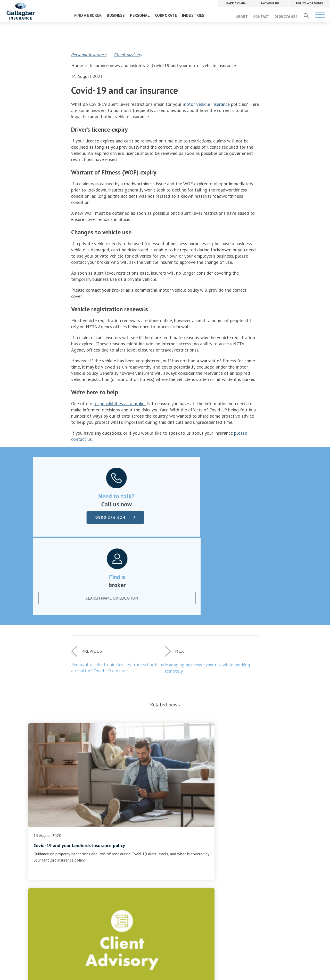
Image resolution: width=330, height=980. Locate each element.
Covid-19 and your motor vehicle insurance (194, 65)
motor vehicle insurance (206, 104)
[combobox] (235, 519)
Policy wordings (46, 847)
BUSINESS (116, 15)
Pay (36, 841)
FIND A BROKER (88, 15)
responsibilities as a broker (120, 404)
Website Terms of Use (119, 926)
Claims (39, 834)
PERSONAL (140, 15)
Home (77, 65)
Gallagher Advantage (139, 859)
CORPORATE (166, 15)
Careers (127, 841)
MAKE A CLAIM (221, 823)
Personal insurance (89, 55)
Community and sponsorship (145, 865)
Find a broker (165, 804)
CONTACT (261, 17)
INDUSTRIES (193, 15)
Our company (132, 834)
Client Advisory (128, 55)
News (126, 853)
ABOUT (242, 17)
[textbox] (230, 519)
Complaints (43, 853)
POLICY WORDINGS (224, 846)
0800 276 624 (286, 17)
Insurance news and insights (118, 65)
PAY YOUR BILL (221, 834)
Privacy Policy (149, 926)
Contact (128, 847)
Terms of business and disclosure (61, 859)
